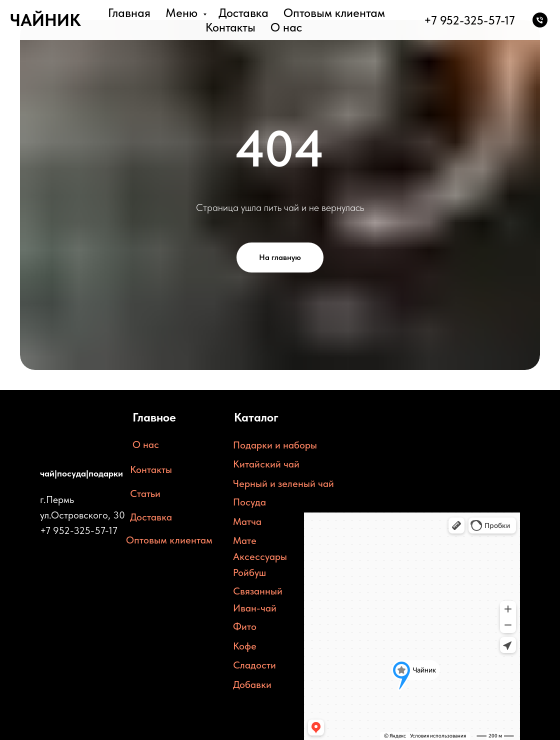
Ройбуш (249, 572)
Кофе (245, 646)
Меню (183, 13)
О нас (286, 27)
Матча (247, 521)
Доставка (243, 13)
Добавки (252, 684)
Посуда (249, 502)
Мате (245, 540)
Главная (129, 13)
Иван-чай (255, 608)
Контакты (230, 27)
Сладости (254, 665)
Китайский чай (266, 464)
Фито (245, 626)
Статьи (145, 493)
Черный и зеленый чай (283, 483)
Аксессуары (260, 556)
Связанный (258, 591)
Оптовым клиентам (334, 13)
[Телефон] (540, 20)
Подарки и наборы (275, 445)
